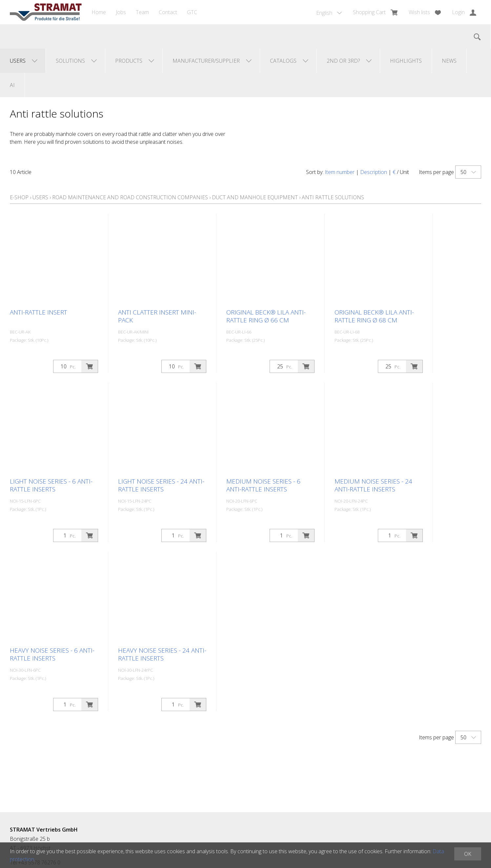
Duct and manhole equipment (255, 197)
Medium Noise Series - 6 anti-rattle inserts (263, 485)
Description (374, 172)
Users (40, 197)
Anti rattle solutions (333, 197)
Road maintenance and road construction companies (130, 197)
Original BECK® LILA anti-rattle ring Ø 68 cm (374, 316)
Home (99, 12)
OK (468, 854)
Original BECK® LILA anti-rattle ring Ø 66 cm (266, 316)
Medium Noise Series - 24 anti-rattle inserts (373, 485)
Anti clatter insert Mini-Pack (157, 316)
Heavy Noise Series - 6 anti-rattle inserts (52, 654)
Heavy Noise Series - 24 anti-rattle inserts (162, 654)
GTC (192, 12)
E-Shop (19, 197)
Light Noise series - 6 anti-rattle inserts (51, 485)
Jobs (121, 12)
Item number (340, 172)
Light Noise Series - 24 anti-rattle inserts (161, 485)
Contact (168, 12)
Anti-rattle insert (39, 312)
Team (142, 12)
